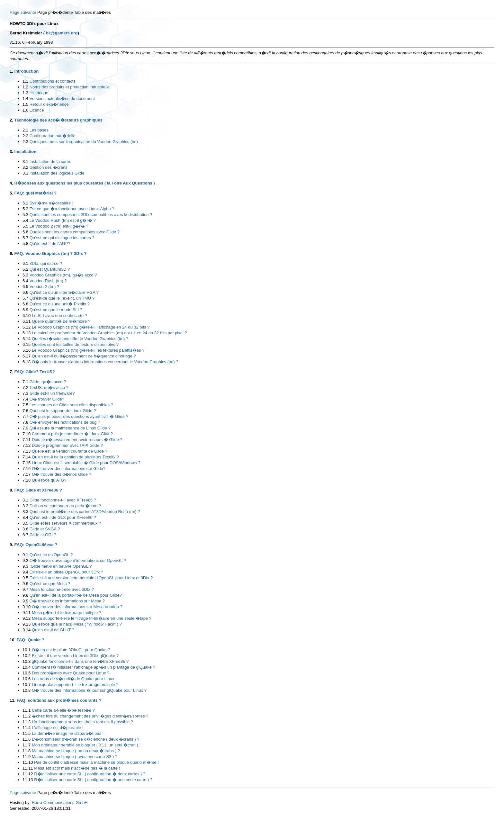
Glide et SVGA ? (45, 529)
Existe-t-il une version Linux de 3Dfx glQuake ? (75, 656)
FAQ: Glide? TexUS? (34, 372)
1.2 (25, 87)
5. (11, 193)
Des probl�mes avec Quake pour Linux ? (71, 673)
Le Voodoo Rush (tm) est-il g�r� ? (63, 220)
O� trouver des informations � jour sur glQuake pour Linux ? (89, 690)
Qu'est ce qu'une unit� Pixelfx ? (60, 304)
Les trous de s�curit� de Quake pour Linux (73, 679)
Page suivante (23, 12)
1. (11, 71)
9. (11, 545)
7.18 (27, 480)
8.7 (25, 535)
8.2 (25, 506)
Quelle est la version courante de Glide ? (70, 451)
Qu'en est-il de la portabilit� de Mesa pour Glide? (76, 595)
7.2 (25, 388)
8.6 (25, 529)
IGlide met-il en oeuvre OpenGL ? (61, 566)
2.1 (25, 130)
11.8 (27, 751)
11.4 (27, 728)
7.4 (25, 399)
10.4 (27, 667)
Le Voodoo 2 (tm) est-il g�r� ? (59, 226)
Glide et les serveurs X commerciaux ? (65, 523)
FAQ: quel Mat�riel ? (35, 193)
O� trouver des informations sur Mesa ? (67, 601)
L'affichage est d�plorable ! (58, 728)
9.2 (25, 560)
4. (11, 183)
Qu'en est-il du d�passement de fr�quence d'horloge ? (84, 356)
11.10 (28, 762)
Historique (39, 93)
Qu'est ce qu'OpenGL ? (51, 555)
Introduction (26, 71)
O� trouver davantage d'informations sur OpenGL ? (78, 560)
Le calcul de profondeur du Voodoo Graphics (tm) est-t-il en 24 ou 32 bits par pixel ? (109, 333)
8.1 (25, 500)
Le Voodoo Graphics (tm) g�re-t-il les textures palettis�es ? (88, 350)
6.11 (27, 321)
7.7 (25, 416)
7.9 (25, 428)
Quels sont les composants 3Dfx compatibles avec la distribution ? (91, 215)
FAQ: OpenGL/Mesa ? (36, 545)
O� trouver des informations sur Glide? (69, 469)
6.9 (25, 310)
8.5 (25, 523)
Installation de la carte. (50, 162)
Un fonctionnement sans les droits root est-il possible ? (82, 722)
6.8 (25, 304)
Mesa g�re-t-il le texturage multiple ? (67, 613)
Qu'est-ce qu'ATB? (49, 480)
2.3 (25, 142)
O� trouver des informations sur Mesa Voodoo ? (77, 607)
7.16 (27, 469)
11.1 (27, 710)
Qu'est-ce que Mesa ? (50, 584)
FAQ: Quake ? (31, 640)
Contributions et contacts (53, 81)
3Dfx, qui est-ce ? (46, 263)
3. (11, 152)
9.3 (25, 566)
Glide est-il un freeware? (52, 393)
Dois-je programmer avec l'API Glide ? (67, 445)
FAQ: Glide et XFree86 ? (38, 490)
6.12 (27, 327)
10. (13, 640)
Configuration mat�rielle (53, 136)
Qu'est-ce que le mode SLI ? (56, 310)
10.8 (27, 690)
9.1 (25, 555)
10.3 (27, 661)
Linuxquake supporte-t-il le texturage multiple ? (75, 685)
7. (11, 372)
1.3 (25, 93)
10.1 (27, 650)
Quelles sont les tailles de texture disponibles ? (75, 344)
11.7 (27, 745)
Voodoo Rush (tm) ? (48, 281)
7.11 (27, 440)
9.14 (27, 630)
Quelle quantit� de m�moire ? (61, 321)
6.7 (25, 298)
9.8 (25, 595)
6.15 (27, 344)
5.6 (25, 232)
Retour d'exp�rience (49, 104)
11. (13, 700)
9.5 (25, 578)
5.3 (25, 215)
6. (11, 253)
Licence (37, 110)
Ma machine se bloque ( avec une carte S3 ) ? (75, 757)
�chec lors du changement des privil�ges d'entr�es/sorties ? (90, 716)
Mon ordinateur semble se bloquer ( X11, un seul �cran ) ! (86, 745)
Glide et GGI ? (43, 535)
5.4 (25, 220)
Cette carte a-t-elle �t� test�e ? (63, 710)
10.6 (27, 679)
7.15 (27, 463)
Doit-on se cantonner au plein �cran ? (65, 506)
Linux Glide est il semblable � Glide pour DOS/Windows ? (86, 463)
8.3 (25, 512)
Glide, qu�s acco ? (48, 382)
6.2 (25, 269)
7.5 (25, 405)
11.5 (27, 733)
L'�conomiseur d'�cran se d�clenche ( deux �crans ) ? (85, 739)
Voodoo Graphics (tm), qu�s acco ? (63, 275)
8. (11, 490)
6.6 (25, 292)
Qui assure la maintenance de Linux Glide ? (70, 428)
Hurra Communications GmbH (60, 803)
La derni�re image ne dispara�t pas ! (68, 733)
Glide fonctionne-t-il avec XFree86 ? (63, 500)
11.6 (27, 739)
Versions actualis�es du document (62, 99)
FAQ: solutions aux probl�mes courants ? (59, 700)
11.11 (28, 768)
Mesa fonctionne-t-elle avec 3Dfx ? (62, 589)
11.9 (27, 757)
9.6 (25, 584)
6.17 (27, 356)
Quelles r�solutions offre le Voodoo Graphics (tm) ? (80, 339)
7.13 (27, 451)
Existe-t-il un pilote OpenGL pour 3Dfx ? (66, 572)
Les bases (39, 130)
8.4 (25, 517)
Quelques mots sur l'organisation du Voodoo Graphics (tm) (84, 142)
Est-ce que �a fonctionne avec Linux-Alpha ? (72, 209)
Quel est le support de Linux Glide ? (63, 411)
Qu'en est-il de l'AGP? (50, 244)
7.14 (27, 457)
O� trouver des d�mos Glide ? (62, 474)
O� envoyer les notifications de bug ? (65, 422)
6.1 (25, 263)
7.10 (27, 434)
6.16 (27, 350)
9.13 (27, 624)
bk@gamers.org (62, 33)
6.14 (27, 339)
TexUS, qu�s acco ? (49, 388)
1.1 (25, 81)
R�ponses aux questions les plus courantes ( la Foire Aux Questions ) (84, 183)
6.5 (25, 287)
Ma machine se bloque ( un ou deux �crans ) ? (76, 751)
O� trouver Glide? (47, 399)
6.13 (27, 333)
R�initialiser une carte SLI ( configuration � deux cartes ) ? (90, 774)
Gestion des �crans (49, 167)
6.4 (25, 281)
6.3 (25, 275)
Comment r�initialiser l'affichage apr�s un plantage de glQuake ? (94, 667)
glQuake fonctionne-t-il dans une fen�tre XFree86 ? (80, 661)
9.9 (25, 601)
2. (11, 120)
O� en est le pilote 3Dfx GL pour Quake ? (71, 650)
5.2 (25, 209)
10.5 (27, 673)
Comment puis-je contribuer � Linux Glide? (72, 434)
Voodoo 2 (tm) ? (45, 287)
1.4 (25, 99)
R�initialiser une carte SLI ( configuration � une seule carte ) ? (93, 780)
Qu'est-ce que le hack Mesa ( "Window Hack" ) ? (77, 624)
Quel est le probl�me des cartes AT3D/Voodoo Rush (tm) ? (85, 512)
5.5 (25, 226)
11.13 (28, 780)
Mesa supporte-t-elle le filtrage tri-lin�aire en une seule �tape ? (92, 618)
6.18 (27, 362)
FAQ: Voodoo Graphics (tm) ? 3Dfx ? (50, 253)
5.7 (25, 238)
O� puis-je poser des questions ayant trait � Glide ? (79, 416)
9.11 (27, 613)
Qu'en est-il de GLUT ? (53, 630)
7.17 (27, 474)
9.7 (25, 589)
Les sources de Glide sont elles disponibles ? (71, 405)
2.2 (25, 136)
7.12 (27, 445)
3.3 (25, 173)
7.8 (25, 422)
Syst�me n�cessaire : (51, 203)
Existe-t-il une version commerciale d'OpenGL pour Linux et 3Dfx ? (91, 578)
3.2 (25, 167)
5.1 (25, 203)
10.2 (27, 656)
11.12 (28, 774)
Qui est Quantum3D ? (50, 269)
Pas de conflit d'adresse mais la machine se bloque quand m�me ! (96, 762)
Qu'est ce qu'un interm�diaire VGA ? (64, 292)
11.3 (27, 722)
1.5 (25, 104)
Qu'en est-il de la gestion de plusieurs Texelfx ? (75, 457)
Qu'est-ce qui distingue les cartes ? (62, 238)
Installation (25, 152)
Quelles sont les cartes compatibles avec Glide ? (75, 232)
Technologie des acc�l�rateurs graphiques (58, 120)
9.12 (27, 618)
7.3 (25, 393)
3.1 (25, 162)
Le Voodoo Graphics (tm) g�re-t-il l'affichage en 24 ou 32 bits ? (91, 327)
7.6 (25, 411)
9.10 (27, 607)
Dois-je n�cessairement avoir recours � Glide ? (77, 440)
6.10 (27, 316)
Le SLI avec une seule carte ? (59, 316)
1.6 (25, 110)
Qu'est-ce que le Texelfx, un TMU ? (62, 298)
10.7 (27, 685)
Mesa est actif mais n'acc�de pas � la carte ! (77, 768)
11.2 (27, 716)
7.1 (25, 382)
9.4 (25, 572)
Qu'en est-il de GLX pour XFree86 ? (63, 517)
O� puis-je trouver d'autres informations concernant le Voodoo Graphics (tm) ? (105, 362)
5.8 (25, 244)
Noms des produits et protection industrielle (70, 87)
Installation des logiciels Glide (57, 173)
